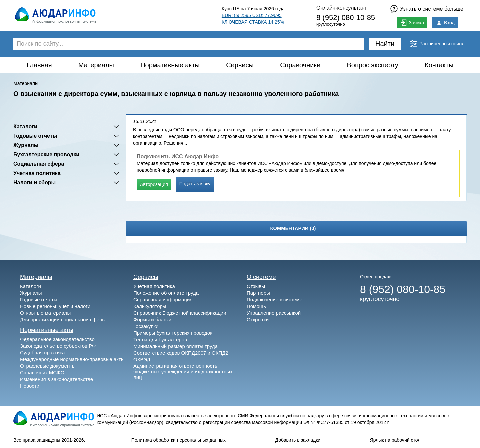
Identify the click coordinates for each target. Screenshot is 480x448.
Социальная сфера (39, 164)
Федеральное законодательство (57, 339)
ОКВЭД (142, 359)
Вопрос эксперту (373, 65)
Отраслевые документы (48, 366)
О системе (261, 277)
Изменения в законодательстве (56, 379)
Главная (39, 65)
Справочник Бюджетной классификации (180, 313)
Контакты (439, 65)
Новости (30, 386)
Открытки (258, 319)
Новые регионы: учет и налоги (55, 306)
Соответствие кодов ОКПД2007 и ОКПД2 (181, 353)
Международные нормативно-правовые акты (72, 359)
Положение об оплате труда (166, 293)
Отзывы (256, 286)
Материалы (96, 65)
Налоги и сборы (34, 182)
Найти (385, 44)
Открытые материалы (45, 313)
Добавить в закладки (298, 440)
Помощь (256, 306)
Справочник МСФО (42, 372)
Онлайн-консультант (342, 8)
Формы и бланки (152, 319)
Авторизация (154, 184)
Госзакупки (146, 326)
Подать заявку (195, 184)
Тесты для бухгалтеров (160, 339)
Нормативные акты (170, 65)
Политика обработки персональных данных (178, 440)
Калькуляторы (150, 306)
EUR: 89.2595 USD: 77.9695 (252, 15)
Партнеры (258, 293)
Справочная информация (163, 299)
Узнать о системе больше (432, 9)
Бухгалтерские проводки (46, 154)
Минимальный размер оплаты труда (175, 346)
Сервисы (240, 65)
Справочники (300, 65)
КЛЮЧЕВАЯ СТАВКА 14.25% (253, 22)
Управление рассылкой (274, 313)
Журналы (26, 145)
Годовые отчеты (35, 136)
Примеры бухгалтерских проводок (173, 333)
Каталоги (25, 126)
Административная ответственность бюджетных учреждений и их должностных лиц (183, 371)
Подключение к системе (274, 299)
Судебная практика (42, 352)
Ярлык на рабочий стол (395, 440)
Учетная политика (37, 173)
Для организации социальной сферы (63, 319)
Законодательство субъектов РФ (58, 346)
